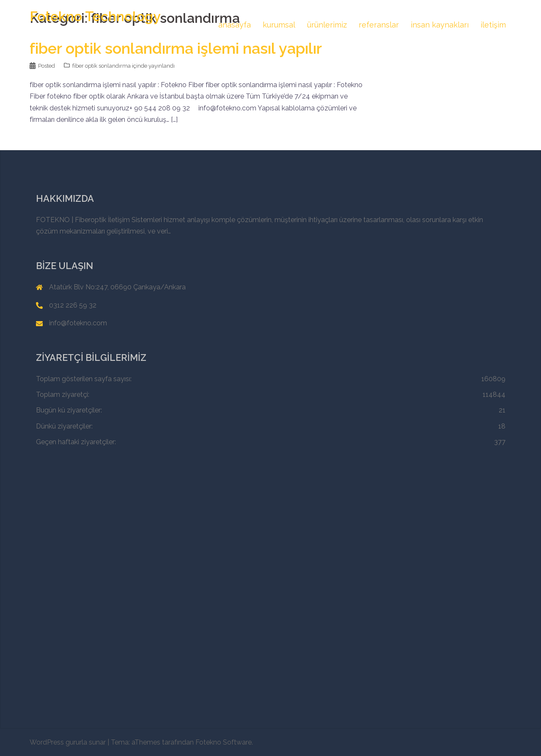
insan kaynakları (440, 25)
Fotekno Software (224, 742)
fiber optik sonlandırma (102, 66)
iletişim (493, 25)
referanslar (379, 25)
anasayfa (235, 25)
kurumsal (279, 25)
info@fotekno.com (78, 323)
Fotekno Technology (95, 16)
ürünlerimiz (327, 25)
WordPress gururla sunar (68, 742)
